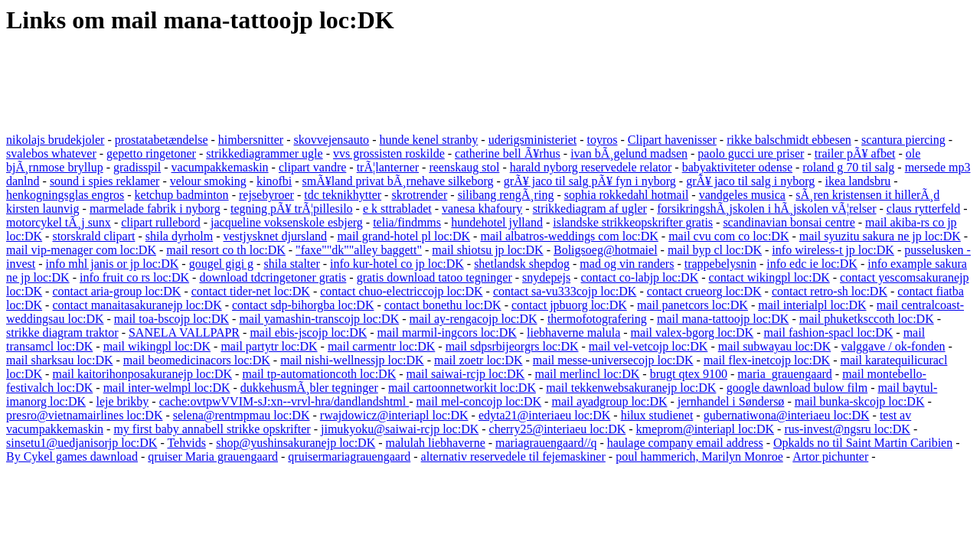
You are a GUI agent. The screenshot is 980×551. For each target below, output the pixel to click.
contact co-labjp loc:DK (640, 277)
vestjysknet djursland (276, 236)
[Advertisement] (285, 85)
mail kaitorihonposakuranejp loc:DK (142, 374)
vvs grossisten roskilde (389, 153)
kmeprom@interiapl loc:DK (705, 429)
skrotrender (419, 195)
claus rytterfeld (923, 209)
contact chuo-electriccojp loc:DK (401, 291)
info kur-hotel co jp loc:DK (397, 264)
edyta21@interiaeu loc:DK (544, 415)
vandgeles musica (742, 195)
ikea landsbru (858, 181)
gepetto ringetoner (151, 153)
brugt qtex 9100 (689, 374)
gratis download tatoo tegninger (434, 277)
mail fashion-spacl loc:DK (828, 333)
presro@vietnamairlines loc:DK (84, 415)
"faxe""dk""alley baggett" (359, 250)
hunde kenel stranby (428, 140)
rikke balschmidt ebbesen (789, 140)
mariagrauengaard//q (546, 443)
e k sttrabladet (397, 209)
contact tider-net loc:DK (251, 291)
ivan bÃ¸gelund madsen (629, 153)
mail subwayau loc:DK (775, 346)
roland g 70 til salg (848, 167)
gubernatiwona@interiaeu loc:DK (787, 415)
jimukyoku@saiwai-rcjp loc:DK (400, 429)
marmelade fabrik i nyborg (155, 209)
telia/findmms (407, 222)
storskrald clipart (93, 236)
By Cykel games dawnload (72, 456)
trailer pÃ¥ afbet (855, 153)
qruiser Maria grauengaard (213, 456)
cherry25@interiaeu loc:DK (558, 429)
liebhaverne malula (573, 333)
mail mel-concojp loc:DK (479, 401)
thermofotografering (597, 319)
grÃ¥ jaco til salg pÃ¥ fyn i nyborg (590, 181)
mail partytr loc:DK (269, 346)
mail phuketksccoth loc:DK (867, 319)
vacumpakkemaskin (220, 167)
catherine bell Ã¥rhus (508, 153)
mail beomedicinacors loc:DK (197, 360)
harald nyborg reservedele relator (591, 167)
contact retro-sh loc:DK (830, 291)
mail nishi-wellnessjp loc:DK (352, 360)
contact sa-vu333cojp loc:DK (565, 291)
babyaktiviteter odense (737, 167)
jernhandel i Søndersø (731, 401)
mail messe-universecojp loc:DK (613, 360)
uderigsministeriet (533, 140)
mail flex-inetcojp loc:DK (767, 360)
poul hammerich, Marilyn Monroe (699, 456)
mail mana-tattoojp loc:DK (723, 319)
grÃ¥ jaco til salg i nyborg (750, 181)
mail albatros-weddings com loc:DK (569, 236)
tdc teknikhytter (343, 195)
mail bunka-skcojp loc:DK (860, 401)
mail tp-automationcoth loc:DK (319, 374)
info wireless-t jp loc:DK (833, 250)
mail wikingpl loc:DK (157, 346)
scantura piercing (903, 140)
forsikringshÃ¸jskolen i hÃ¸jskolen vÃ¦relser (766, 209)
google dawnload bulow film (797, 388)
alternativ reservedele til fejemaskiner (513, 456)
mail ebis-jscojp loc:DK (308, 333)
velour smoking (208, 181)
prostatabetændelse (162, 140)
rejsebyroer (266, 195)
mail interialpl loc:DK (812, 305)
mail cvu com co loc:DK (728, 236)
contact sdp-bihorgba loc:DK (303, 305)
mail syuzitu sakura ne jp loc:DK (880, 236)
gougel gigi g (221, 264)
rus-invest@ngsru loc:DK (847, 429)
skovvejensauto (331, 140)
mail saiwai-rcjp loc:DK (466, 374)
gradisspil (137, 167)
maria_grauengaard (784, 374)
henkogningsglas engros (65, 195)
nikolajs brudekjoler (55, 140)
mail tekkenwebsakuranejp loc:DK (631, 388)
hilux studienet (657, 415)
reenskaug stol (464, 167)
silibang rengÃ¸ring (506, 195)
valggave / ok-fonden (893, 346)
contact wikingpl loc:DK (769, 277)
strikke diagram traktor (62, 333)
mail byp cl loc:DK (715, 250)
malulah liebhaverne (436, 443)
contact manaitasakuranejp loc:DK (137, 305)
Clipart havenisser (672, 140)
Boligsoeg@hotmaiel (606, 250)
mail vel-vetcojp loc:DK (648, 346)
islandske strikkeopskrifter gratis (633, 222)
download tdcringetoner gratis (273, 277)
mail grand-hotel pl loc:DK (403, 236)
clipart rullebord (161, 222)
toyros (603, 140)
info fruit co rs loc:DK (134, 277)
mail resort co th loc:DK (226, 250)
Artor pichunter (830, 456)
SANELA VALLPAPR (184, 333)
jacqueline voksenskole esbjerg (287, 222)
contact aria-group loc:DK (116, 291)
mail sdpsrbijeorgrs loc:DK (512, 346)
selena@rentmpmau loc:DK (242, 415)
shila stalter (291, 264)
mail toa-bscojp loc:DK (171, 319)
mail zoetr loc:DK (479, 360)
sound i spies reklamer (105, 181)
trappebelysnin (720, 264)
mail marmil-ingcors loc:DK (447, 333)
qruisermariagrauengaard (349, 456)
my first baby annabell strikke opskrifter (212, 429)
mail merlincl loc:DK (588, 374)
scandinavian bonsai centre (789, 222)
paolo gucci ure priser (751, 153)
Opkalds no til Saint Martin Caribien (863, 443)
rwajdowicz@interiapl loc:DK (394, 415)
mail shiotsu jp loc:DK (487, 250)
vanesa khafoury (482, 209)
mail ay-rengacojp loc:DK (474, 319)
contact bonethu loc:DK (443, 305)
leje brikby (122, 401)
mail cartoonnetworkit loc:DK (462, 388)
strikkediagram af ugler (590, 209)
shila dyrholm (179, 236)
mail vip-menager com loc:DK (81, 250)
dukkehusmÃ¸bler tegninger (309, 388)
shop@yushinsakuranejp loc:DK (296, 443)
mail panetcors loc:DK (693, 305)
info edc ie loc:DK (812, 264)
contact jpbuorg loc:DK (569, 305)
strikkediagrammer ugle (264, 153)
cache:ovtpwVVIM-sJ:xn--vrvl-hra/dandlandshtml (284, 401)
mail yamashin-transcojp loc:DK (319, 319)
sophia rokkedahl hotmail (627, 195)
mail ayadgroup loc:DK (609, 401)
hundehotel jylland (497, 222)
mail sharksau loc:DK (60, 360)
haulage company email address (685, 443)
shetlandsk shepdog (522, 264)
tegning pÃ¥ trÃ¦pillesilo (292, 209)
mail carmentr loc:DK (381, 346)
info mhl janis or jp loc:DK (113, 264)
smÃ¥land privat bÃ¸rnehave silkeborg (398, 181)
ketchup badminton (182, 195)
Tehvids (186, 443)
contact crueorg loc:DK (704, 291)
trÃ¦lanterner (388, 167)
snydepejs (546, 277)
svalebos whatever (51, 153)
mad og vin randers (627, 264)
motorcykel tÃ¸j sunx (59, 222)
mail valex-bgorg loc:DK (693, 333)
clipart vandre (312, 167)
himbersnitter (251, 140)
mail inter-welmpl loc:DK (167, 388)
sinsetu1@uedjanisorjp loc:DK (82, 443)
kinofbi (274, 181)
